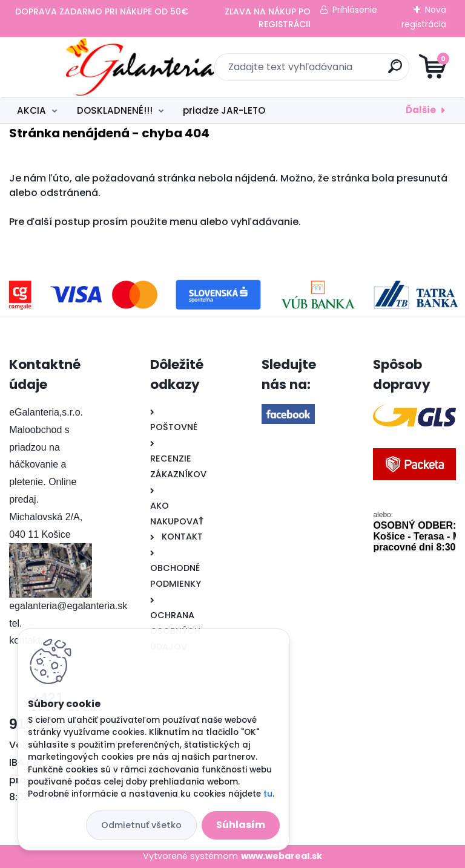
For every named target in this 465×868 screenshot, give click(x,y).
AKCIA (31, 110)
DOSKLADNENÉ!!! (115, 110)
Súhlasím (241, 825)
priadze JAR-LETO (224, 110)
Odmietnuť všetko (141, 825)
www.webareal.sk (282, 856)
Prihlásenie (355, 10)
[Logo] (83, 67)
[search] (378, 71)
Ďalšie (421, 110)
